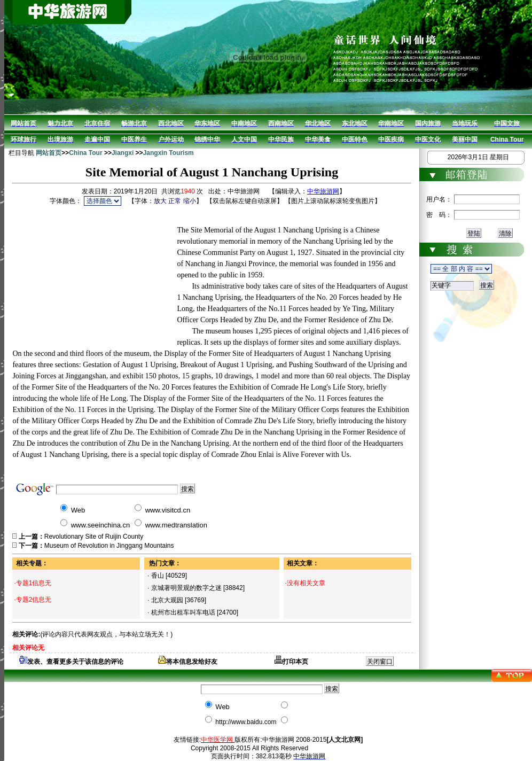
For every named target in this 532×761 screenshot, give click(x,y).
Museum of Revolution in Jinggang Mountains (109, 546)
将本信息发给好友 (188, 662)
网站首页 (49, 153)
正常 (175, 201)
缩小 (190, 201)
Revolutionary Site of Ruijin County (94, 537)
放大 (160, 201)
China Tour (85, 153)
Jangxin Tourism (169, 153)
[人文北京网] (345, 740)
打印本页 (291, 662)
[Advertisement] (95, 275)
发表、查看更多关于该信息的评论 (71, 662)
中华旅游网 (323, 191)
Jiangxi (123, 153)
